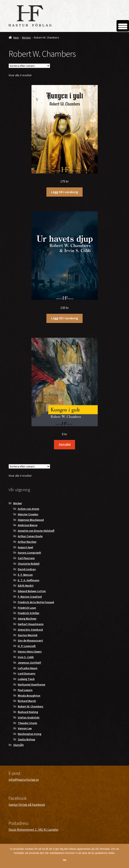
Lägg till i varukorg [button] (64, 192)
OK (64, 860)
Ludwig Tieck (26, 679)
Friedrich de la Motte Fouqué (36, 602)
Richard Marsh (27, 701)
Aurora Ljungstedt (29, 553)
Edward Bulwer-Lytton (32, 591)
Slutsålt (19, 745)
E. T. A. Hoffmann (29, 580)
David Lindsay (27, 569)
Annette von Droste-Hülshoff (36, 531)
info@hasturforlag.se (24, 780)
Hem (16, 37)
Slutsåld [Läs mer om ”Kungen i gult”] (65, 444)
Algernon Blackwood (31, 520)
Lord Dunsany (27, 673)
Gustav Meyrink (28, 635)
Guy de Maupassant (30, 640)
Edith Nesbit (26, 586)
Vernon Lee (25, 728)
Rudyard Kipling (28, 712)
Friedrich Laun (27, 608)
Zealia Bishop (26, 739)
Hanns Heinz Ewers (30, 652)
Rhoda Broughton (29, 696)
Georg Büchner (27, 619)
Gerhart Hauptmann (31, 624)
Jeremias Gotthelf (29, 663)
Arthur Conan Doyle (30, 536)
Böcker (26, 37)
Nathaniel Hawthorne (31, 684)
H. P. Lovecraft (27, 646)
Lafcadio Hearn (28, 668)
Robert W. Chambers (31, 706)
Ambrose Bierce (28, 525)
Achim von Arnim (29, 509)
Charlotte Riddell (29, 564)
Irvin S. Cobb (26, 657)
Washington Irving (30, 734)
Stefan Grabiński (29, 717)
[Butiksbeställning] (29, 66)
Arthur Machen (27, 542)
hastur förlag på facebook (27, 805)
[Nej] (124, 856)
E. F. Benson (25, 575)
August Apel (25, 547)
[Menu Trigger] (123, 26)
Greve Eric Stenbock (30, 630)
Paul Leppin (25, 690)
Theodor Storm (27, 723)
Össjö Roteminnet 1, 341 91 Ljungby (34, 829)
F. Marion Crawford (30, 597)
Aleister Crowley (28, 514)
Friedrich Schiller (29, 613)
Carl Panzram (26, 558)
